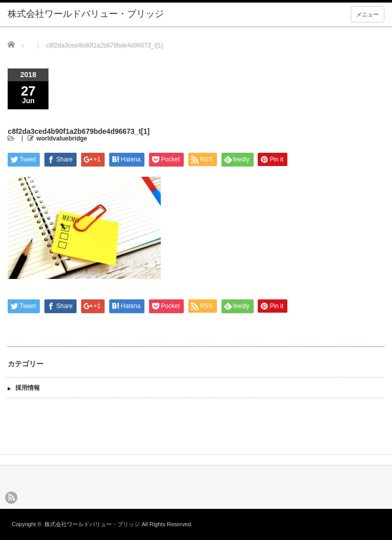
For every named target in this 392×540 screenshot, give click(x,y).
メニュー (367, 14)
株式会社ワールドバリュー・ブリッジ (92, 524)
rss (11, 498)
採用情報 (28, 388)
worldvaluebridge (62, 138)
